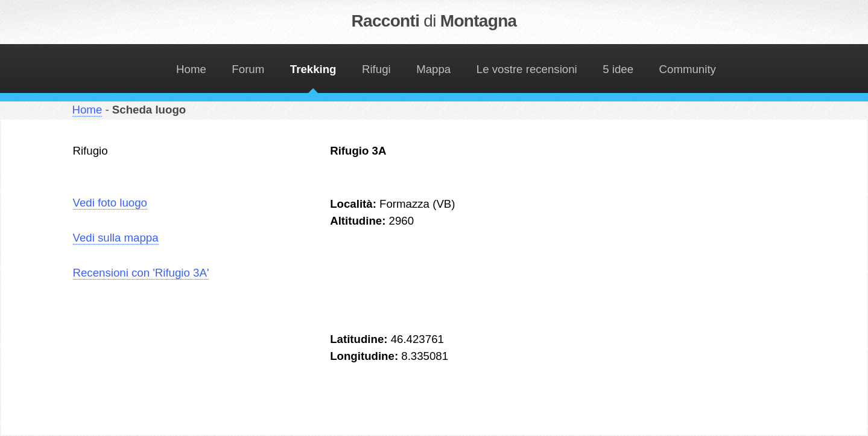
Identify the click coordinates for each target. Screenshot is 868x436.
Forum (248, 69)
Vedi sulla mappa (116, 238)
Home (191, 69)
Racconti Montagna (434, 21)
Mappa (433, 69)
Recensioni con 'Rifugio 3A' (141, 273)
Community (688, 69)
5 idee (618, 69)
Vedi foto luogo (110, 203)
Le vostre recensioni (527, 69)
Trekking (313, 69)
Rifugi (376, 69)
